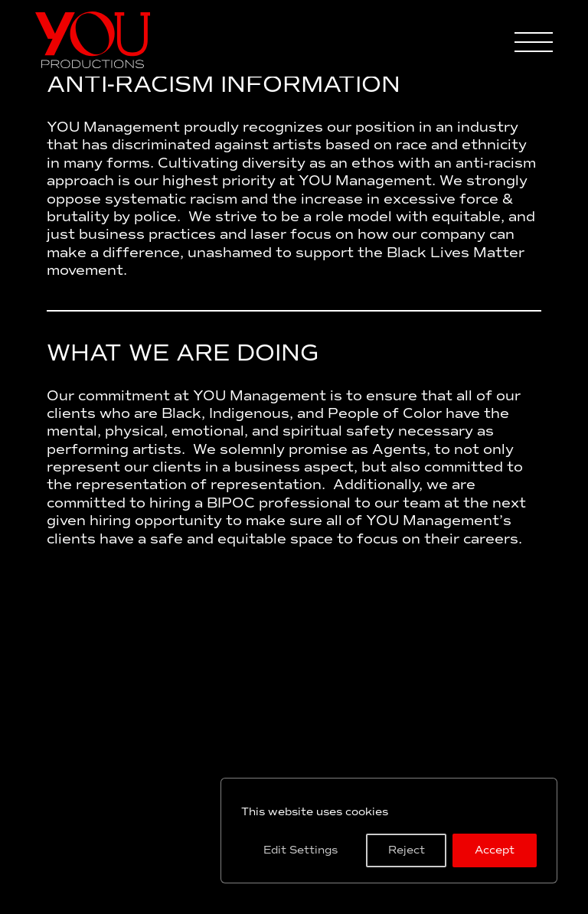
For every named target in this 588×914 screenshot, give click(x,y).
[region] (389, 831)
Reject (407, 850)
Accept (495, 850)
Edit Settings (301, 850)
